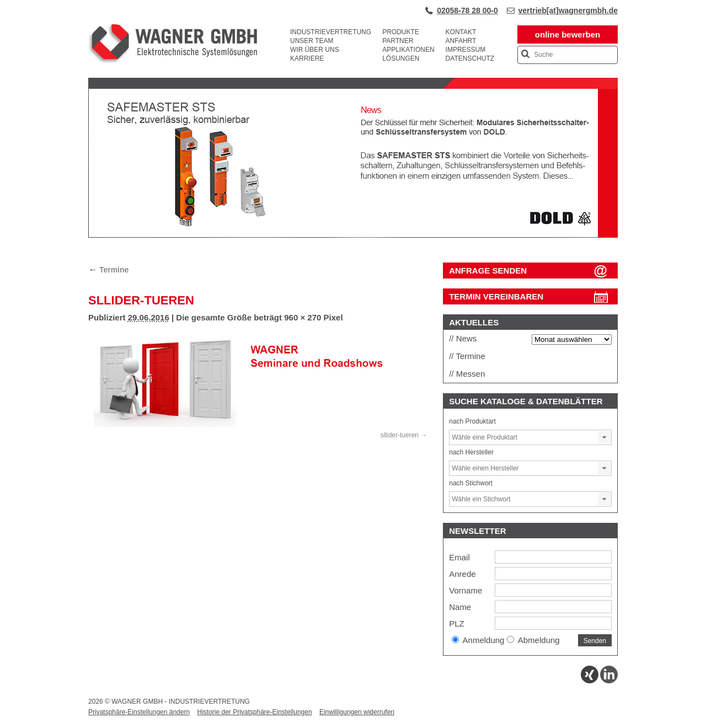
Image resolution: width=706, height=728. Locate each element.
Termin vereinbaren (496, 296)
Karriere (307, 58)
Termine (108, 270)
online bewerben (568, 34)
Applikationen (408, 50)
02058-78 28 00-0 (467, 10)
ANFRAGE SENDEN (488, 271)
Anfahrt (461, 41)
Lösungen (401, 58)
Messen (471, 374)
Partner (398, 41)
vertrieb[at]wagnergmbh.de (568, 10)
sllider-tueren (400, 435)
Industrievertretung (331, 32)
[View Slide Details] (353, 235)
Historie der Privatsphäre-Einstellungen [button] (254, 712)
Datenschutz (470, 58)
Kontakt (461, 32)
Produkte (401, 32)
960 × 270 (303, 317)
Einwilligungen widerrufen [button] (357, 712)
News (467, 338)
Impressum (466, 50)
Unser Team (312, 41)
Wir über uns (315, 50)
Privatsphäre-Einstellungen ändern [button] (139, 712)
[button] (605, 437)
